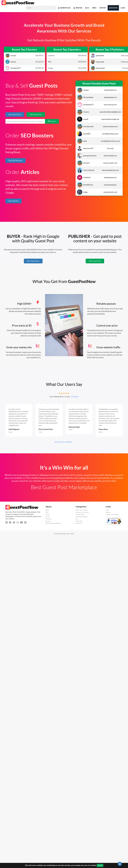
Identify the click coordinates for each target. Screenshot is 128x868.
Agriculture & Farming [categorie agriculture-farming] (82, 512)
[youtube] (21, 522)
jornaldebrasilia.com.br (110, 134)
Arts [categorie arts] (77, 519)
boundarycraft (85, 126)
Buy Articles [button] (14, 201)
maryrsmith (97, 62)
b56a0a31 (84, 177)
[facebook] (10, 522)
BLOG (87, 8)
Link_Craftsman (86, 170)
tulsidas (11, 56)
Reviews (48, 521)
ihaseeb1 (83, 163)
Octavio (83, 112)
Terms (47, 517)
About (47, 510)
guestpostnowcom (87, 156)
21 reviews (75, 397)
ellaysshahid (98, 68)
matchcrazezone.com (110, 126)
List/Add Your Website (112, 514)
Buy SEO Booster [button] (16, 160)
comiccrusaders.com (110, 163)
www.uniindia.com (110, 156)
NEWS (94, 8)
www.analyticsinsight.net (110, 119)
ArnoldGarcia (85, 185)
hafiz (82, 141)
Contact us (49, 519)
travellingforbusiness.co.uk (110, 141)
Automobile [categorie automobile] (79, 521)
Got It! (100, 865)
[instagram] (18, 522)
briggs (82, 192)
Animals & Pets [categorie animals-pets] (80, 514)
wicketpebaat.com (110, 97)
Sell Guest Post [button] (36, 114)
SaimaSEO (84, 134)
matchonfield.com (110, 90)
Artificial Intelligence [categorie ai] (82, 517)
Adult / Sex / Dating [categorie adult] (81, 510)
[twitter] (14, 522)
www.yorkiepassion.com (110, 170)
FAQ (47, 512)
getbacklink (97, 56)
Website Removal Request (53, 523)
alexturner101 (85, 148)
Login (123, 8)
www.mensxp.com (110, 105)
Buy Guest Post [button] (15, 114)
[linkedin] (7, 522)
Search (52, 121)
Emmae (11, 62)
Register (113, 8)
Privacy (48, 514)
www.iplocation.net (110, 192)
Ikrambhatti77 (13, 68)
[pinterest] (25, 522)
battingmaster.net (110, 177)
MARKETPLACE (64, 8)
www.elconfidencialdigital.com (110, 112)
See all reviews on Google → (64, 442)
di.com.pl (110, 148)
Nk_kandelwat (85, 97)
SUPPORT (103, 8)
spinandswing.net (110, 185)
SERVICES (78, 8)
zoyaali (83, 119)
